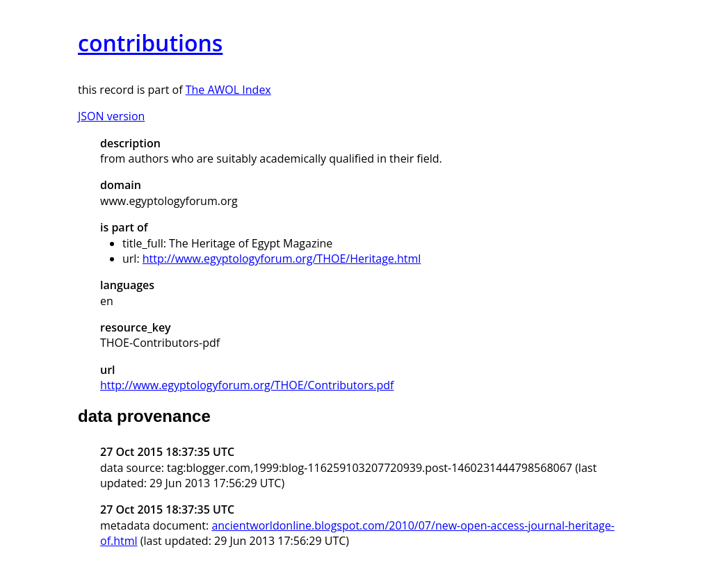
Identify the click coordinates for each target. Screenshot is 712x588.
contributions (150, 43)
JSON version (111, 116)
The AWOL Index (228, 90)
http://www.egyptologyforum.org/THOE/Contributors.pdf (247, 385)
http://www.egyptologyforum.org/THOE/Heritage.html (282, 259)
